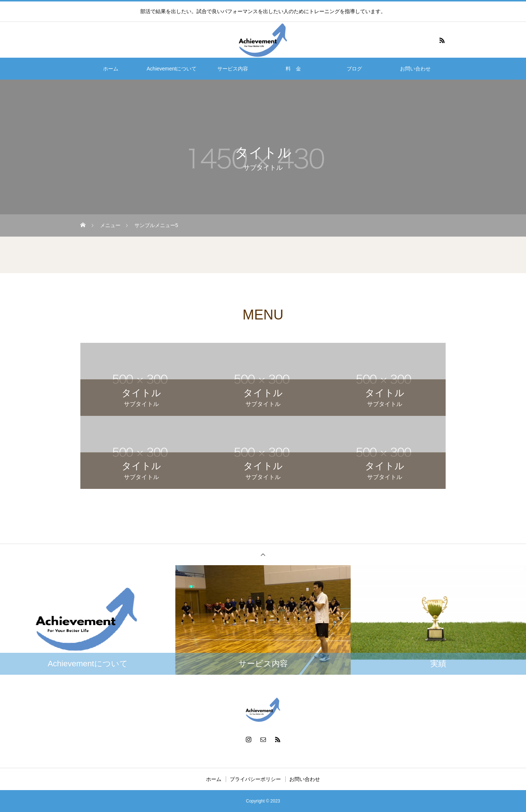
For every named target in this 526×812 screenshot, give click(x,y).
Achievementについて (172, 69)
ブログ (354, 69)
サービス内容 (233, 69)
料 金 (293, 69)
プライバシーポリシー (255, 779)
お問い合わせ (415, 69)
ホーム (111, 69)
